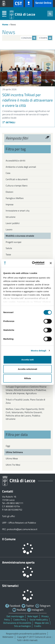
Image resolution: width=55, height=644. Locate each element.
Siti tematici (10, 586)
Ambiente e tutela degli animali (21, 167)
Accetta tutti (28, 360)
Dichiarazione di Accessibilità (17, 623)
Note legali (33, 616)
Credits (38, 626)
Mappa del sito (42, 623)
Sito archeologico (22, 626)
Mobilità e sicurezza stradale (20, 236)
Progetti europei (14, 242)
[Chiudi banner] (51, 263)
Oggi (8, 446)
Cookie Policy (20, 620)
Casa (8, 173)
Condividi (29, 38)
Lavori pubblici (13, 223)
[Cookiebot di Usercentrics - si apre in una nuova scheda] (33, 263)
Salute (9, 248)
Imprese (10, 204)
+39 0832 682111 (14, 503)
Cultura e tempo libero (17, 186)
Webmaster (8, 637)
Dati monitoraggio (15, 616)
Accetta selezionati (27, 369)
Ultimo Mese (12, 458)
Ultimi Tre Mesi (13, 465)
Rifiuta (28, 378)
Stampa (46, 38)
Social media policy (39, 620)
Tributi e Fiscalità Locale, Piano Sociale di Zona (25, 401)
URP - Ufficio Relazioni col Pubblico (19, 523)
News (13, 24)
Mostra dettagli (38, 351)
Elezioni (9, 192)
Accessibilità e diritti (16, 161)
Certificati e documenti (17, 179)
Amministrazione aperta (18, 562)
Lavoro (9, 229)
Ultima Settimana (14, 452)
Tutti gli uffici (9, 516)
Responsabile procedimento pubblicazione (26, 634)
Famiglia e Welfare (15, 198)
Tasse (8, 254)
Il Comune (9, 539)
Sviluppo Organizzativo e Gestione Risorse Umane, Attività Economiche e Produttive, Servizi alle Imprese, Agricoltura (26, 390)
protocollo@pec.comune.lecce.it (22, 529)
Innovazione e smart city (18, 211)
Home (5, 24)
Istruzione (11, 217)
